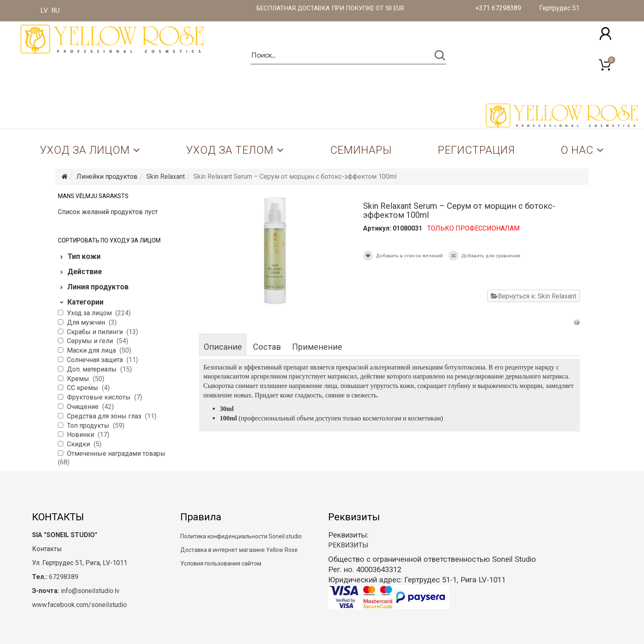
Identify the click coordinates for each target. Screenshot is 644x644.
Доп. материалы (93, 369)
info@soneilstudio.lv (90, 591)
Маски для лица (92, 350)
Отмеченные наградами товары (116, 454)
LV (44, 10)
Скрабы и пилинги (96, 332)
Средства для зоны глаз (105, 416)
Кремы (79, 379)
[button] (605, 33)
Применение (317, 347)
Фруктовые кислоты (100, 397)
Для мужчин (87, 322)
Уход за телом (230, 150)
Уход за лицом (85, 150)
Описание (223, 347)
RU (55, 10)
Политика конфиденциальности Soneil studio (241, 536)
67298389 (64, 577)
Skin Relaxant (166, 177)
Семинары (361, 150)
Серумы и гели (91, 341)
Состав (267, 347)
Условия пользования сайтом (221, 563)
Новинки (81, 435)
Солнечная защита (96, 360)
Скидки (79, 444)
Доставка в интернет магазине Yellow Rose (239, 550)
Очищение (84, 407)
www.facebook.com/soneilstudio (79, 605)
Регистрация (476, 150)
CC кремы (83, 388)
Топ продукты (89, 426)
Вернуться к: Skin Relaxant (534, 296)
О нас (577, 150)
